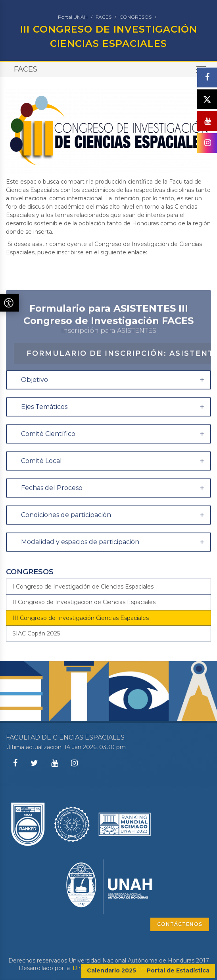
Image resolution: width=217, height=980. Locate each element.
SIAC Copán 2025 (36, 633)
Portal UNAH (73, 17)
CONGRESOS (135, 17)
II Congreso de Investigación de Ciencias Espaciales (84, 602)
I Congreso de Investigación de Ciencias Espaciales (83, 587)
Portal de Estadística (178, 970)
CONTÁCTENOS (180, 924)
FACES (104, 17)
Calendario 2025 (111, 970)
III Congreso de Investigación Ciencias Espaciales (81, 618)
